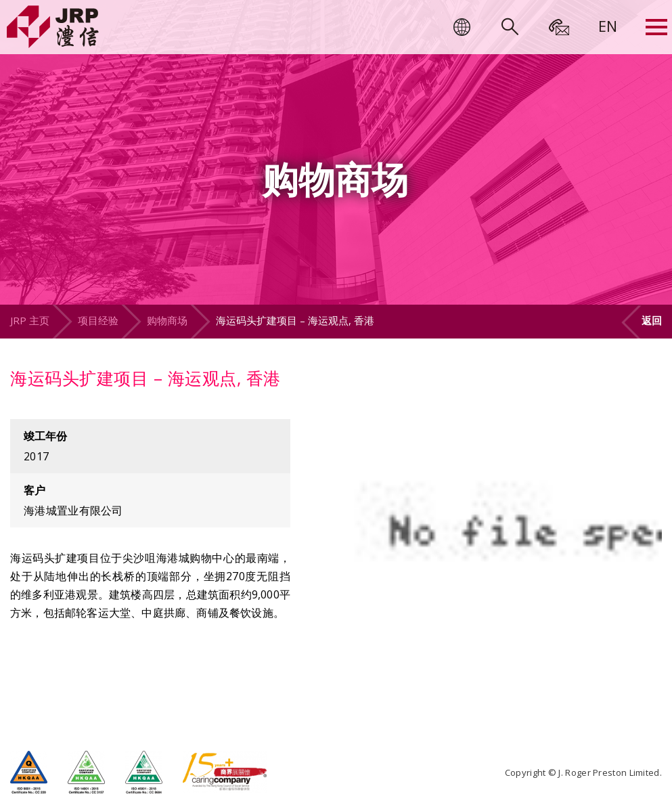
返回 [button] (652, 320)
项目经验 (98, 320)
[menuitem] (608, 26)
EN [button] (608, 26)
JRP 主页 (30, 320)
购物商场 (167, 320)
